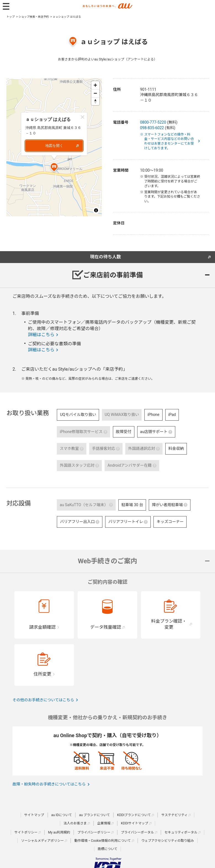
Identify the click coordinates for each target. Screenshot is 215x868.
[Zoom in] (95, 85)
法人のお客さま (75, 823)
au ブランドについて (94, 815)
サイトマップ (34, 815)
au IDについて (62, 815)
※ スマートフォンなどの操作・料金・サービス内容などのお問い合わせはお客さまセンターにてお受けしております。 (169, 141)
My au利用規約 (59, 832)
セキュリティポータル (181, 832)
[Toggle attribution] (96, 210)
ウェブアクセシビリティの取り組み (168, 841)
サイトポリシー (26, 832)
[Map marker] (54, 168)
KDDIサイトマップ (135, 823)
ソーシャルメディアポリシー (42, 841)
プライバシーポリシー (94, 832)
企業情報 (104, 823)
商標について (108, 849)
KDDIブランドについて (134, 815)
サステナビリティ (174, 815)
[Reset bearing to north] (95, 101)
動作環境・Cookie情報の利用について (103, 841)
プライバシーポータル (137, 832)
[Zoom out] (95, 93)
